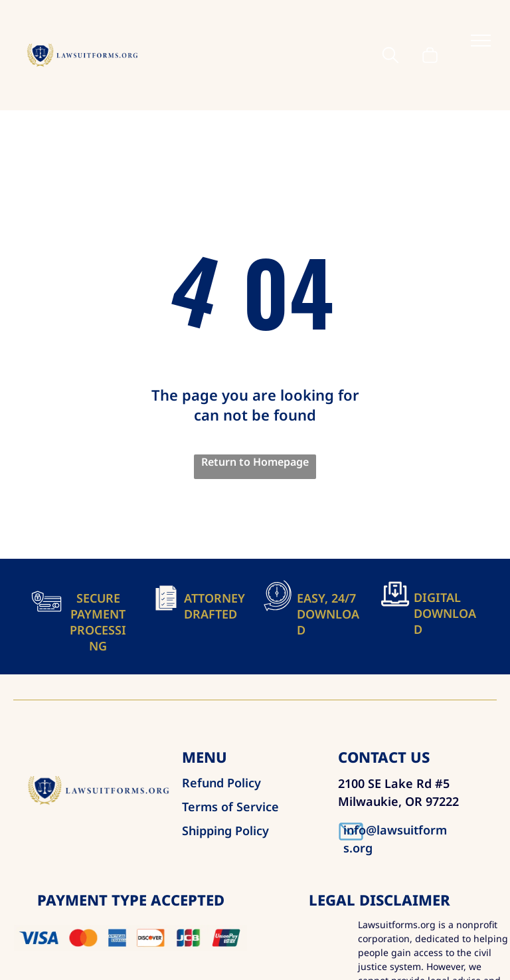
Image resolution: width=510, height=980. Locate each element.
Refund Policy (221, 783)
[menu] (481, 41)
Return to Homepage (255, 462)
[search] (390, 57)
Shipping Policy (225, 831)
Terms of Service (230, 807)
